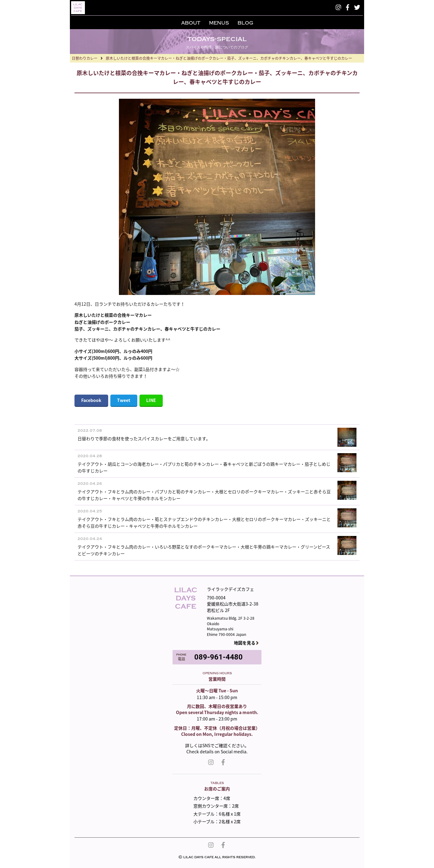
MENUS (219, 23)
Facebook (91, 400)
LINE (151, 400)
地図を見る (245, 643)
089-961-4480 (219, 657)
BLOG (245, 23)
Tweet (124, 400)
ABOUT (191, 23)
